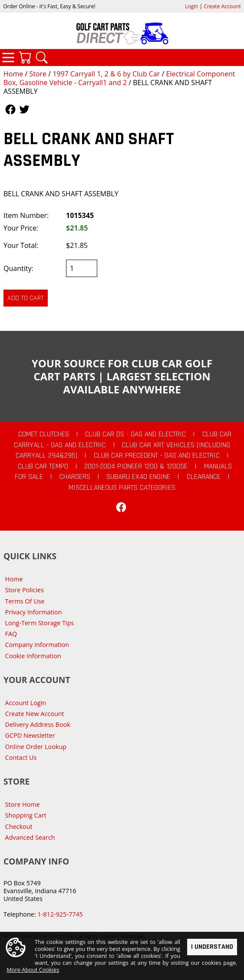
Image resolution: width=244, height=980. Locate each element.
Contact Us (21, 757)
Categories (8, 57)
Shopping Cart (26, 815)
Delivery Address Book (38, 724)
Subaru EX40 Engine (138, 477)
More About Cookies (33, 970)
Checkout (19, 827)
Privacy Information (34, 612)
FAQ (11, 634)
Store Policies (25, 590)
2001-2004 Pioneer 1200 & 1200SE (136, 466)
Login (191, 6)
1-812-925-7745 (60, 914)
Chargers (75, 477)
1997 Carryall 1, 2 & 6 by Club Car (106, 74)
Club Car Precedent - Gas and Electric (157, 455)
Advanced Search (30, 837)
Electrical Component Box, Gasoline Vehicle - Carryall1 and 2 (119, 78)
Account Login (26, 703)
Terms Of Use (25, 601)
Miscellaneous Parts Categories (122, 488)
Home (13, 74)
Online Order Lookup (36, 747)
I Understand (212, 947)
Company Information (37, 645)
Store (38, 74)
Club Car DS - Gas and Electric (135, 434)
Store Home (23, 804)
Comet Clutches (44, 434)
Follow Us (10, 109)
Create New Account (35, 714)
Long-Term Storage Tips (40, 623)
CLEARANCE (204, 477)
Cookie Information (33, 656)
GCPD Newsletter (30, 735)
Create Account (223, 6)
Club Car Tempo (43, 466)
